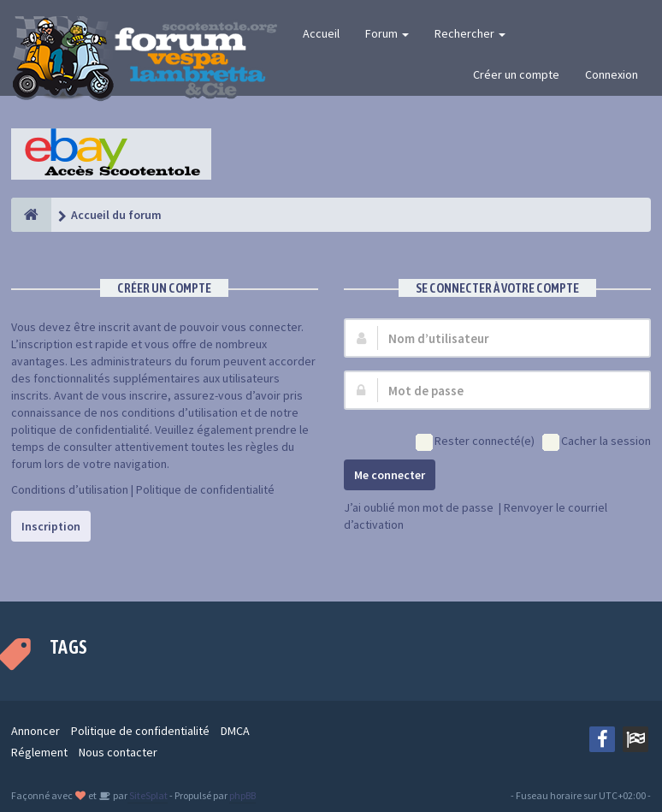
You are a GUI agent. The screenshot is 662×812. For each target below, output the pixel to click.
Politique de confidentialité (205, 489)
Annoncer (35, 731)
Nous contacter (118, 752)
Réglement (39, 752)
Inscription (51, 526)
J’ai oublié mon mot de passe (419, 507)
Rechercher (470, 33)
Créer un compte (516, 74)
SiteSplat (148, 795)
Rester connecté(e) (475, 442)
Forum (387, 33)
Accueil (321, 33)
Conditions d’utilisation (70, 489)
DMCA (235, 731)
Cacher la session (597, 442)
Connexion (612, 74)
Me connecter (390, 475)
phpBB (242, 795)
